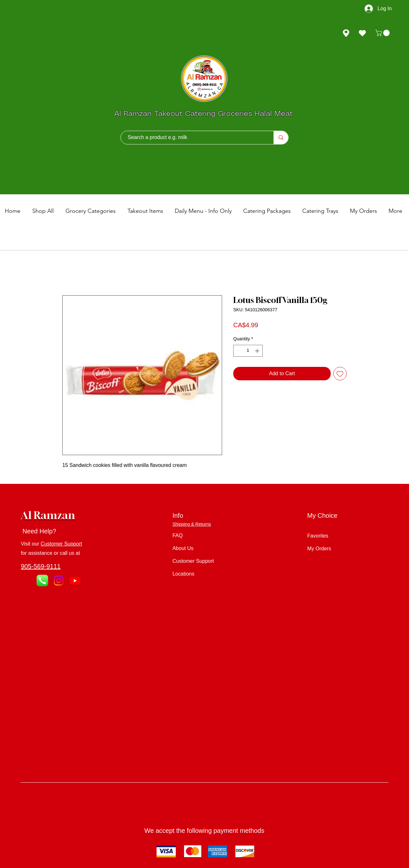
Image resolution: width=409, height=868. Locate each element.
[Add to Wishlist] (340, 374)
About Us (183, 548)
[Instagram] (59, 581)
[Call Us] (42, 581)
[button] (383, 33)
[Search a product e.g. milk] (194, 138)
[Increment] (258, 351)
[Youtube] (75, 581)
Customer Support (61, 544)
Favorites (318, 536)
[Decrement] (238, 351)
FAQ (178, 535)
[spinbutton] (248, 351)
